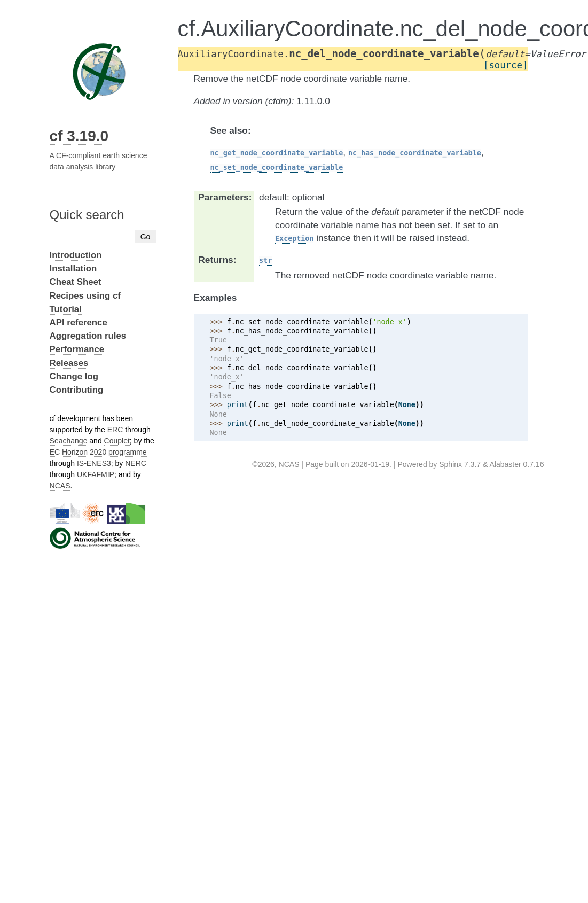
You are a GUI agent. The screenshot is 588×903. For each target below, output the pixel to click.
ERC (115, 430)
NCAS (60, 486)
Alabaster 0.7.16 (516, 464)
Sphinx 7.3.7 (460, 464)
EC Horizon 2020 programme (98, 452)
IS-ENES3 (94, 463)
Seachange (69, 441)
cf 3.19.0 (79, 136)
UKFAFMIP (96, 474)
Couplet (117, 441)
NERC (136, 463)
